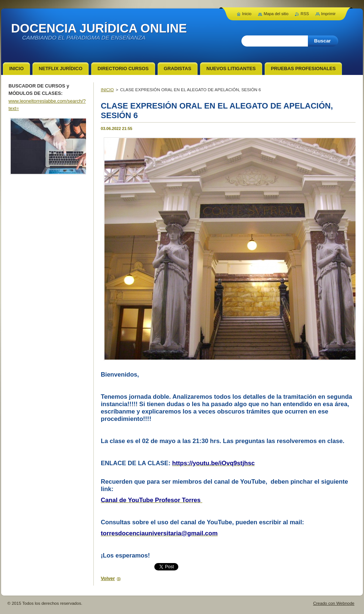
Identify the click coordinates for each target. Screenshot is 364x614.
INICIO (107, 90)
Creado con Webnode (334, 603)
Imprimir (328, 14)
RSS (305, 14)
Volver (108, 578)
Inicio (247, 14)
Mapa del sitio (276, 14)
